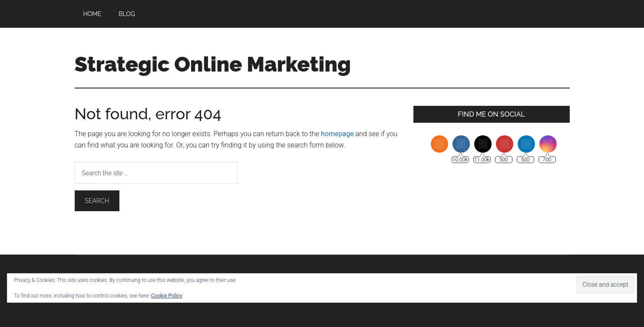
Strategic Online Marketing (213, 64)
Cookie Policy (167, 296)
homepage (337, 134)
